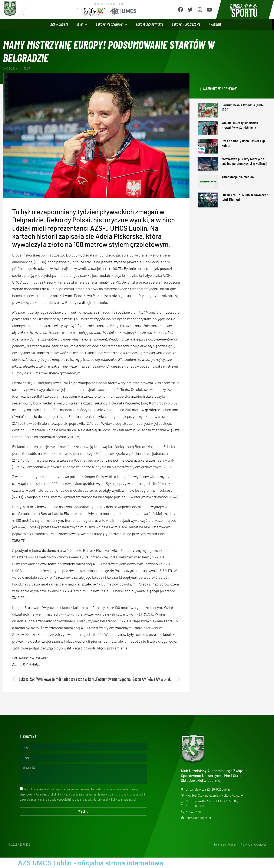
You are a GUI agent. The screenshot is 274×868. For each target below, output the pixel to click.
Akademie (215, 24)
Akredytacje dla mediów (238, 177)
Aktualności (59, 24)
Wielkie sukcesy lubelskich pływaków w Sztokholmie (240, 125)
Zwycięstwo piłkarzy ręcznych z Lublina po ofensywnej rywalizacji (244, 161)
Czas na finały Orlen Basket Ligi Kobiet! (243, 143)
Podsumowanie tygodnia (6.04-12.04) (243, 107)
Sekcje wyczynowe (112, 24)
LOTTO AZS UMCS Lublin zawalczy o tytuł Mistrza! (245, 197)
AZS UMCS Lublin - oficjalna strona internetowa (90, 863)
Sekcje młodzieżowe (186, 24)
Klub (82, 24)
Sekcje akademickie (149, 24)
